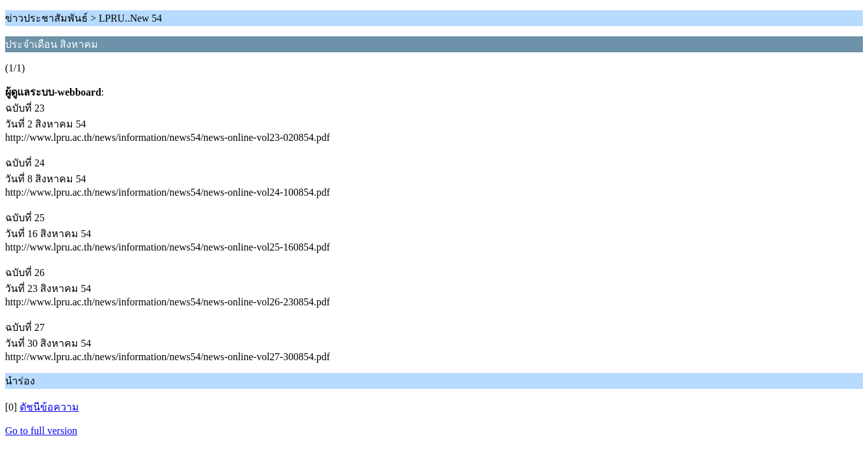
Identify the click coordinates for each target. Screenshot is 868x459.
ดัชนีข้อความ (49, 407)
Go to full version (41, 431)
